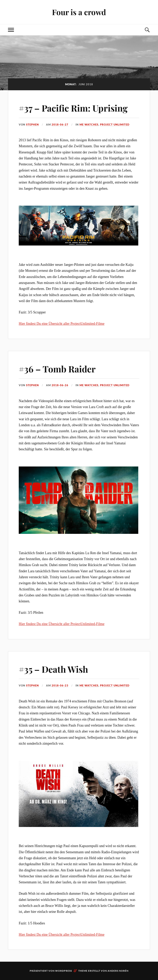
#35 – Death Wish (53, 669)
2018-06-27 (60, 125)
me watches (89, 125)
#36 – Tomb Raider (57, 369)
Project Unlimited (115, 125)
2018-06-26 (60, 385)
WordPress (64, 971)
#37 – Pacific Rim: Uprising (73, 108)
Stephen (32, 125)
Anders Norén (118, 971)
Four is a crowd (79, 12)
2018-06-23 (60, 685)
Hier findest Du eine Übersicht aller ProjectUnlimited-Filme (62, 324)
